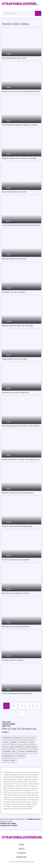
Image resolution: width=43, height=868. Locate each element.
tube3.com (6, 726)
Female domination (28, 752)
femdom (7, 738)
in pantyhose (9, 761)
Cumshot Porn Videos (9, 825)
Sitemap (22, 853)
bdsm (14, 742)
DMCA (22, 849)
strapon (17, 738)
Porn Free (22, 857)
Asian (31, 742)
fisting (22, 742)
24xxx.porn (6, 722)
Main (22, 845)
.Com (21, 4)
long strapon (16, 747)
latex (6, 742)
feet (33, 738)
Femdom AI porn (33, 819)
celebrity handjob (9, 724)
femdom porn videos (8, 823)
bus (5, 747)
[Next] (22, 713)
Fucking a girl (9, 752)
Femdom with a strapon (14, 756)
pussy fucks (31, 747)
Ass (26, 738)
